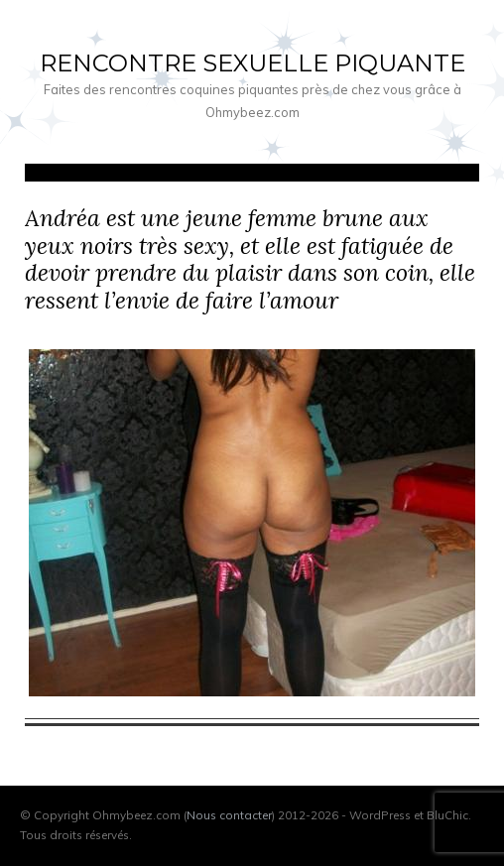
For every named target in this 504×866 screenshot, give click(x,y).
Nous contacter (229, 815)
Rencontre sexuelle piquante (252, 63)
